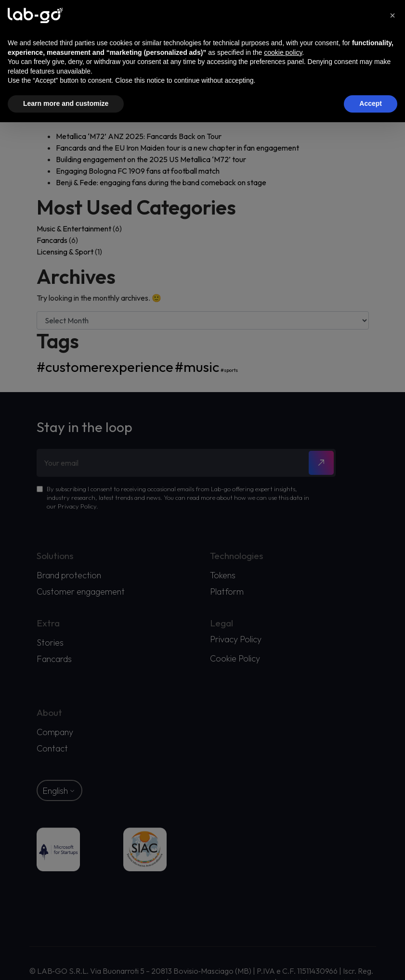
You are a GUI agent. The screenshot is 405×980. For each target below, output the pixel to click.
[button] (392, 15)
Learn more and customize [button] (66, 103)
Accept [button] (371, 103)
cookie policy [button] (283, 52)
